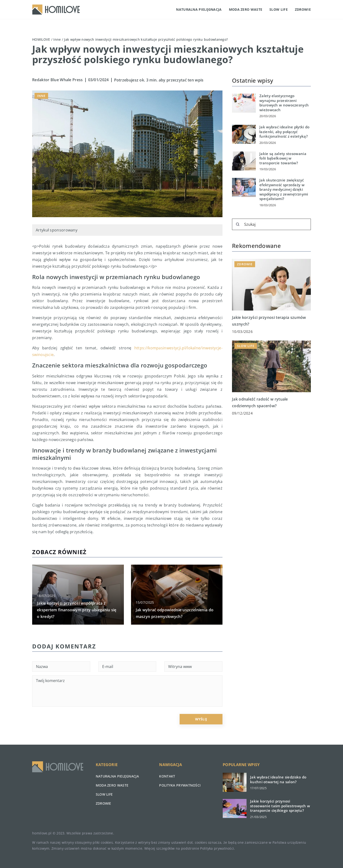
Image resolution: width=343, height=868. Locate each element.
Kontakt (167, 776)
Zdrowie (303, 9)
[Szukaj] (238, 224)
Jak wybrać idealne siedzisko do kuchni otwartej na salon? (278, 780)
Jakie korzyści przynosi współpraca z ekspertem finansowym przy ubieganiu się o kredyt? (77, 610)
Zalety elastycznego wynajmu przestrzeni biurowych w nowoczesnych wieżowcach (284, 103)
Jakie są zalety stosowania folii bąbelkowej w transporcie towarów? (283, 158)
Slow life (279, 9)
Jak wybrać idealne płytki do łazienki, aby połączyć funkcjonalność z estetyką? (284, 132)
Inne (41, 96)
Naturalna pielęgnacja (199, 9)
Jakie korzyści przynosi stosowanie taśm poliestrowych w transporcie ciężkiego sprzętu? (280, 806)
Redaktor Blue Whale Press (58, 80)
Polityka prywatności (180, 785)
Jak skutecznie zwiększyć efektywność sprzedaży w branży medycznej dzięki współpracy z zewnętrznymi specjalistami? (284, 189)
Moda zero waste (246, 9)
